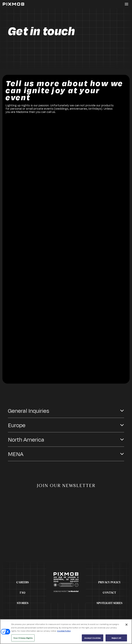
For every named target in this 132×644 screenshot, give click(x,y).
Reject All (116, 639)
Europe (17, 425)
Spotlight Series (109, 603)
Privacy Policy (109, 582)
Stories (23, 603)
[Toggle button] (126, 4)
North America (26, 439)
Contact (109, 593)
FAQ (23, 593)
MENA (16, 454)
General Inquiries (29, 411)
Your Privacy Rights (23, 639)
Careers (23, 582)
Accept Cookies (93, 639)
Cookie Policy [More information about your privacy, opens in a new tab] (64, 632)
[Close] (126, 626)
